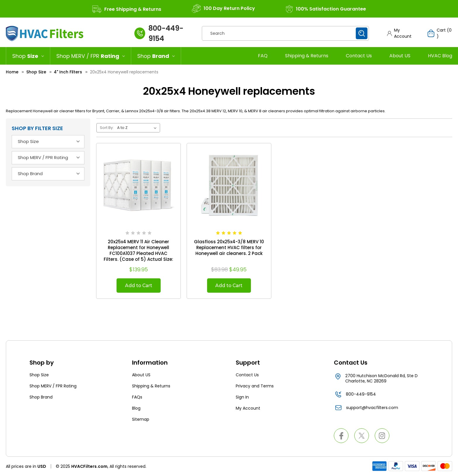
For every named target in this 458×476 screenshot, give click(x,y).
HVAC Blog (440, 56)
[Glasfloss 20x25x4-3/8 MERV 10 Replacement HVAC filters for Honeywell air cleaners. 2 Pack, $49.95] (229, 185)
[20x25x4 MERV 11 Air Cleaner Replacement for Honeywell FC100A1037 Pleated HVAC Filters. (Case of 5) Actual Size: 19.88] (138, 185)
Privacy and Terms (255, 386)
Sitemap (141, 420)
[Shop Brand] (156, 56)
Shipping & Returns (307, 56)
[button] (402, 33)
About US (400, 56)
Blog (136, 408)
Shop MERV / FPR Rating (53, 386)
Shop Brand (41, 397)
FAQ (263, 56)
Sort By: (107, 128)
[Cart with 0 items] (440, 33)
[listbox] (138, 128)
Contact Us (359, 56)
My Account (248, 408)
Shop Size (39, 375)
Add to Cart (139, 286)
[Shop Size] (28, 56)
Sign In (242, 397)
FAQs (137, 397)
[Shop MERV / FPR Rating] (91, 56)
